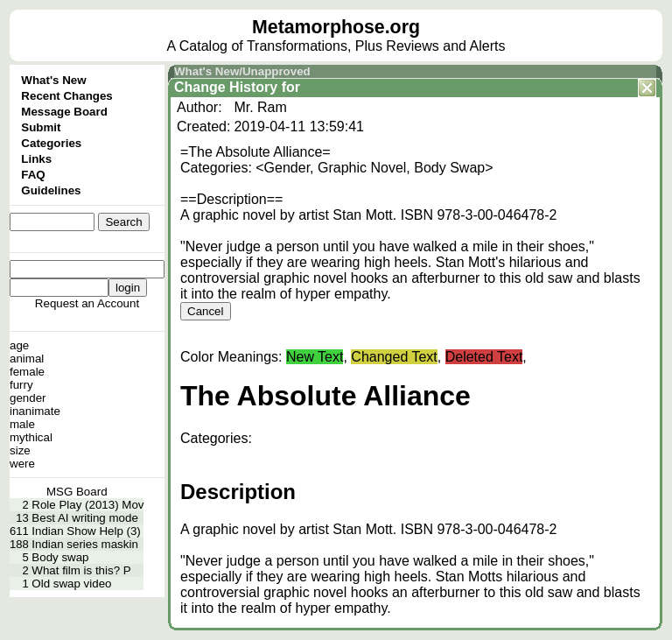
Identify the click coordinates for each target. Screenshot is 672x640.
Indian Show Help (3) (86, 531)
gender (28, 398)
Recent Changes (66, 96)
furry (21, 385)
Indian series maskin (85, 544)
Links (36, 159)
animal (27, 359)
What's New (53, 80)
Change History (226, 87)
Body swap (60, 557)
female (27, 372)
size (20, 450)
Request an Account (87, 303)
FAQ (33, 175)
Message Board (64, 112)
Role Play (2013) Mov (87, 505)
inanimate (35, 411)
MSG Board (77, 492)
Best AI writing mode (85, 518)
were (22, 464)
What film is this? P (81, 570)
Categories (51, 143)
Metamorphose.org (336, 27)
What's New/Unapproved (242, 71)
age (19, 345)
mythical (31, 437)
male (22, 424)
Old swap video (71, 584)
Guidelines (51, 190)
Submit (41, 127)
